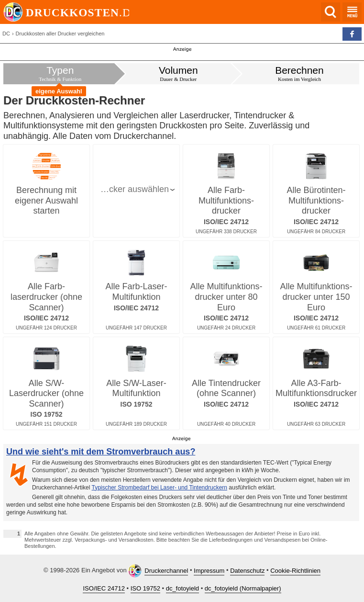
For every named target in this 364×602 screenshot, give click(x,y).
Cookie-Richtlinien (295, 571)
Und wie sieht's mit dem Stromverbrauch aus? (101, 452)
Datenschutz (247, 571)
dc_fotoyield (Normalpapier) (243, 588)
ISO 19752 (145, 588)
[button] (352, 34)
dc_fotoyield (182, 588)
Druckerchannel (166, 571)
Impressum (209, 571)
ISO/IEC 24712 (104, 588)
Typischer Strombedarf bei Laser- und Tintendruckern (160, 488)
